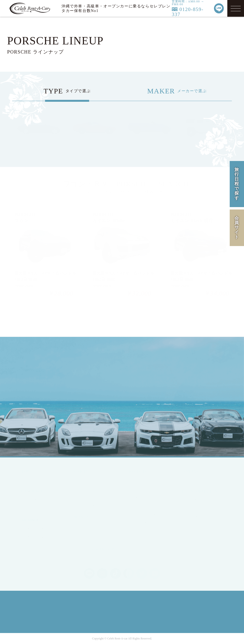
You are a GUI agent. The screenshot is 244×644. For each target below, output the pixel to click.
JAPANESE (37, 500)
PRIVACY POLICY (202, 500)
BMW (85, 543)
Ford (84, 534)
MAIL (184, 391)
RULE (191, 509)
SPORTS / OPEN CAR (99, 497)
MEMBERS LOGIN (44, 537)
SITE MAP (195, 517)
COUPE (87, 489)
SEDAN (87, 480)
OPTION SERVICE (149, 514)
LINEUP (140, 480)
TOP (31, 480)
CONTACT (142, 540)
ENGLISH (36, 509)
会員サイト (237, 228)
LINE (213, 391)
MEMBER (36, 529)
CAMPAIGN (143, 497)
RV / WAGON (92, 506)
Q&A (137, 532)
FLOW (138, 506)
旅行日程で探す (237, 184)
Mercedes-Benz (93, 526)
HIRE (138, 489)
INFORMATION (147, 523)
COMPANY (195, 480)
